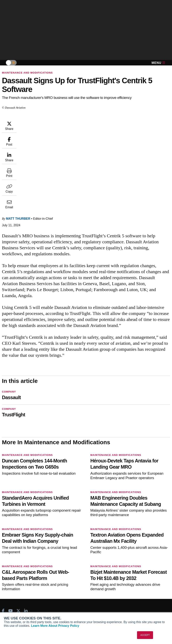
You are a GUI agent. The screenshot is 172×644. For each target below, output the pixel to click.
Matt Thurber (41, 123)
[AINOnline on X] (18, 527)
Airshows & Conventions (137, 571)
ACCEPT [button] (145, 635)
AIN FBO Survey (18, 545)
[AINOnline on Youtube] (11, 527)
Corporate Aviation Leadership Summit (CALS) (25, 573)
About (9, 598)
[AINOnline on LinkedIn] (26, 527)
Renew (67, 555)
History (10, 609)
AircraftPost (15, 555)
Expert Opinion (131, 550)
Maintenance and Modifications (27, 73)
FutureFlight (13, 566)
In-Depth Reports (132, 555)
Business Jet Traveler (21, 561)
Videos (125, 561)
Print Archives (130, 545)
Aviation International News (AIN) (29, 550)
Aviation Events (131, 576)
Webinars (127, 566)
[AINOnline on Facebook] (3, 527)
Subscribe (70, 545)
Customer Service (75, 550)
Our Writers (12, 604)
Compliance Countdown (136, 581)
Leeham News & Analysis (24, 580)
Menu (158, 63)
